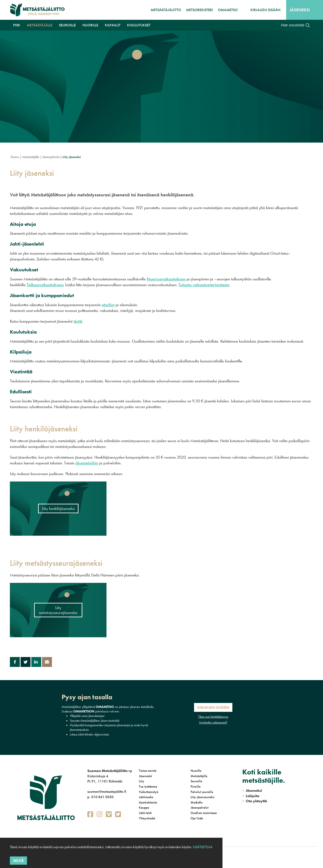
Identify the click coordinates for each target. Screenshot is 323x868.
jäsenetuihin (87, 463)
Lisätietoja (203, 847)
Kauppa (144, 808)
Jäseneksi (300, 10)
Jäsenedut (145, 776)
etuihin (108, 305)
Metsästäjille (199, 776)
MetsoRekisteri (200, 10)
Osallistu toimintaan (204, 813)
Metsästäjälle (40, 25)
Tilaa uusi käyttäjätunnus (213, 717)
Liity (142, 781)
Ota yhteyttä (255, 801)
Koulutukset (139, 25)
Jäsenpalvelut (51, 157)
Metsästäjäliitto (166, 10)
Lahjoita (251, 796)
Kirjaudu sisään (265, 10)
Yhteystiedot (147, 818)
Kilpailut (113, 25)
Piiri (17, 25)
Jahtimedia (146, 797)
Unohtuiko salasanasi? (213, 722)
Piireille (196, 787)
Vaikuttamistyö (149, 792)
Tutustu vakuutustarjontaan (204, 285)
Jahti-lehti (145, 813)
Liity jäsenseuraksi (202, 797)
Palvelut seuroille (202, 792)
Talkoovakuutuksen (45, 285)
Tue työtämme (148, 787)
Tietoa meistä (147, 771)
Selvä (18, 860)
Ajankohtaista (148, 802)
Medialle (197, 802)
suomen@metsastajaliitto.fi (107, 791)
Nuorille (90, 25)
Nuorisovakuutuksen (166, 279)
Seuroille (67, 25)
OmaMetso (228, 10)
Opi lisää (197, 818)
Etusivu (15, 157)
